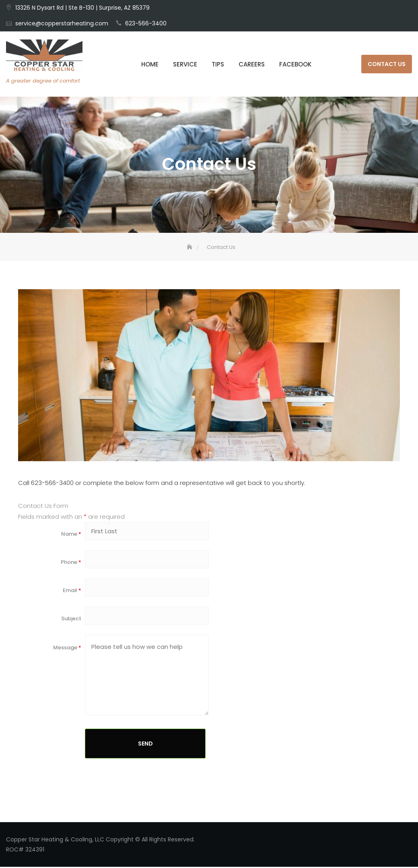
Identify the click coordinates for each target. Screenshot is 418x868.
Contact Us (387, 64)
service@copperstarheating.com (62, 23)
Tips (218, 64)
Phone (71, 563)
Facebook (295, 64)
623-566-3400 (146, 23)
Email (72, 591)
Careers (252, 64)
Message (67, 649)
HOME (150, 64)
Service (185, 64)
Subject (71, 620)
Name (71, 535)
